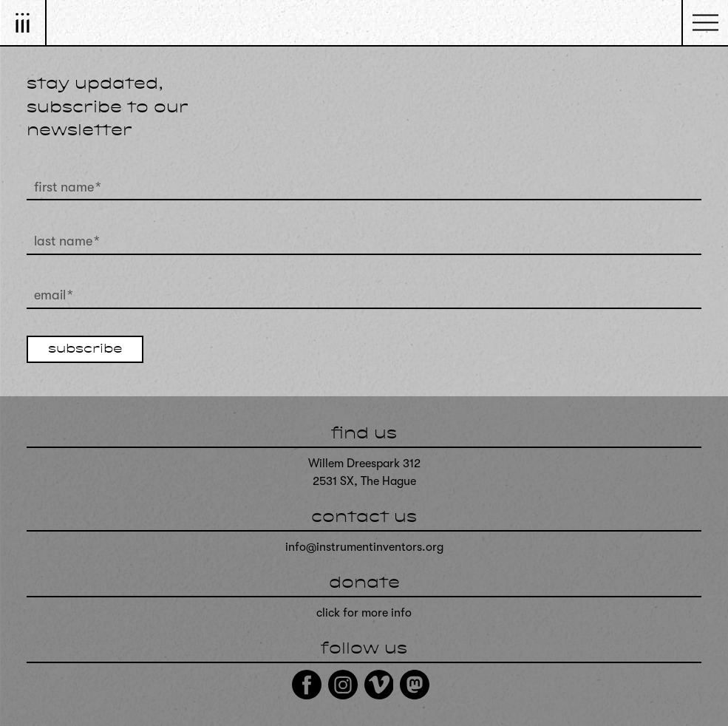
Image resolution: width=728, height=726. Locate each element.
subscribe (85, 350)
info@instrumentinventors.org (364, 547)
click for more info (364, 613)
